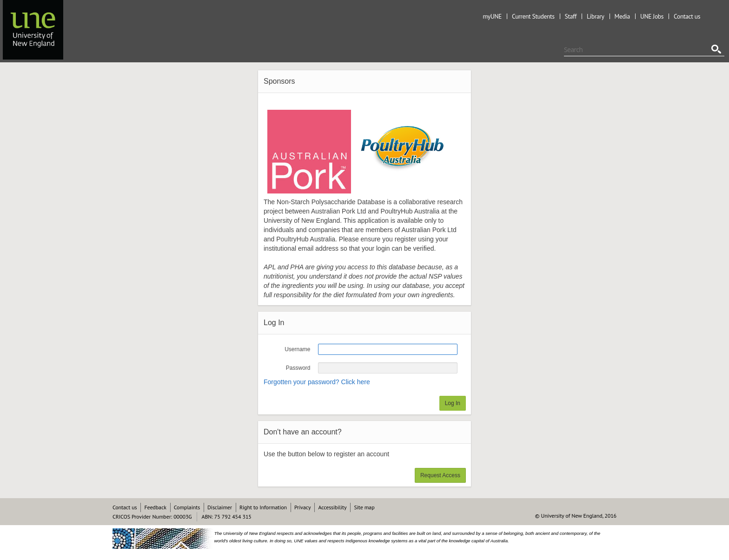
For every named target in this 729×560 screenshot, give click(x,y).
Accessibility (332, 507)
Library (596, 16)
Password (298, 368)
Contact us (687, 16)
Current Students (533, 16)
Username (297, 349)
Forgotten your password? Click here (317, 382)
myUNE (492, 16)
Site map (364, 507)
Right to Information (263, 507)
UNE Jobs (652, 16)
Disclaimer (220, 507)
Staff (571, 16)
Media (622, 16)
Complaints (187, 507)
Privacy (302, 507)
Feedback (155, 507)
